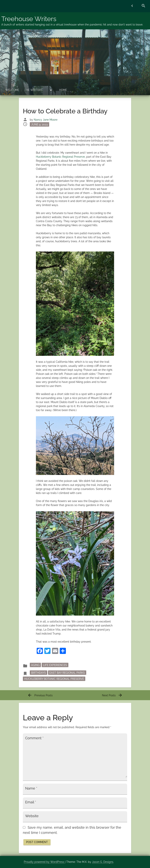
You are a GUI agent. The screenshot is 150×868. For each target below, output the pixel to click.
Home (63, 90)
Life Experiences (55, 665)
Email (31, 802)
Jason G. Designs (103, 862)
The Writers (33, 90)
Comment (34, 738)
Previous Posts (40, 695)
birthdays (39, 673)
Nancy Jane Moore (46, 120)
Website (32, 816)
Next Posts (112, 695)
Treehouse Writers (29, 19)
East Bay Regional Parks (67, 673)
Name (31, 788)
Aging (35, 665)
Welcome (12, 90)
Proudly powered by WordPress (44, 862)
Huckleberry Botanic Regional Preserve (60, 157)
